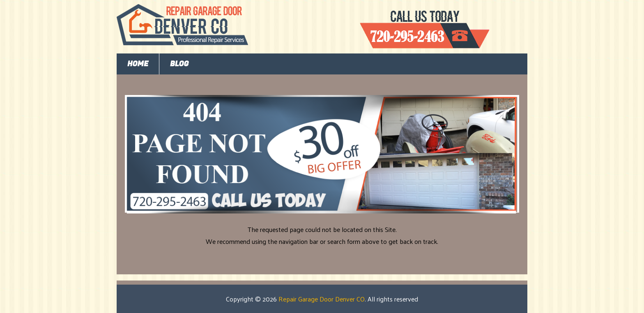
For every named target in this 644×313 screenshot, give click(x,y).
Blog (179, 64)
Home (138, 64)
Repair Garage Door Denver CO (322, 299)
